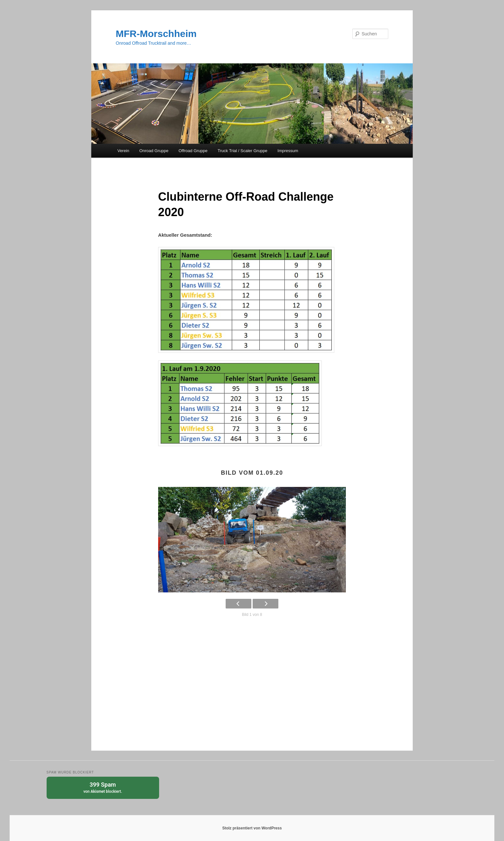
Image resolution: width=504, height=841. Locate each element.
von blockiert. (103, 787)
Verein (123, 151)
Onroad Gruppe (154, 151)
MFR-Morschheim (156, 34)
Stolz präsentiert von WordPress (252, 828)
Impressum (288, 151)
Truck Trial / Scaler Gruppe (243, 151)
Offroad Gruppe (193, 151)
